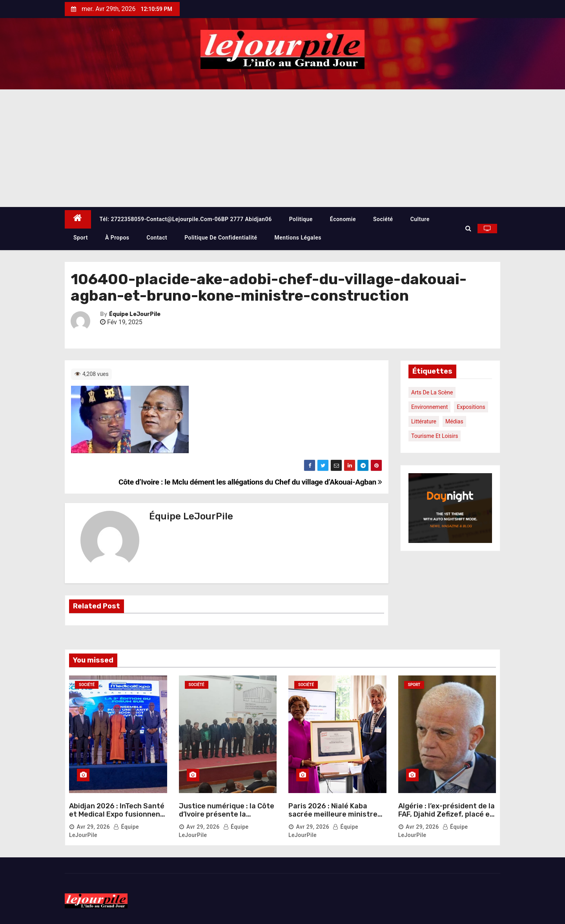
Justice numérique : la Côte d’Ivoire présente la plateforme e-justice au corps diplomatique (227, 819)
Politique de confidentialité (221, 238)
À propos (117, 238)
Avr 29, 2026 (93, 827)
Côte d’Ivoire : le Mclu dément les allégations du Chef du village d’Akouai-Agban (250, 482)
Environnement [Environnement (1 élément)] (429, 407)
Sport (81, 238)
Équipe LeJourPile (135, 314)
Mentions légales (298, 238)
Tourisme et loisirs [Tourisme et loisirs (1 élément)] (435, 436)
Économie (343, 219)
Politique (301, 219)
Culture (420, 219)
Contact (157, 238)
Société (383, 219)
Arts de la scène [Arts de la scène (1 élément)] (432, 392)
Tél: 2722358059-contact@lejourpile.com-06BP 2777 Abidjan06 (186, 219)
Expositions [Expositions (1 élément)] (471, 407)
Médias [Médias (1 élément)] (454, 421)
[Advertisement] (282, 148)
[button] (468, 228)
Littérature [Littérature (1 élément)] (424, 421)
